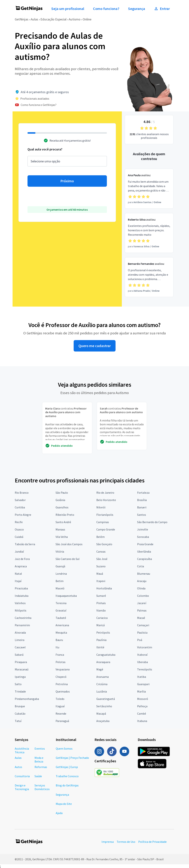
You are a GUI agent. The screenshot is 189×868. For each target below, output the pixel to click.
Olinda (141, 588)
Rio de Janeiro (105, 493)
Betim (60, 581)
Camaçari (143, 625)
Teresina (61, 603)
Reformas (41, 767)
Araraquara (103, 662)
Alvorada (20, 632)
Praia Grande (145, 544)
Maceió (60, 588)
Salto (18, 684)
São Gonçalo (104, 544)
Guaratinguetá (106, 699)
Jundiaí (19, 551)
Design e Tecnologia (22, 787)
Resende (61, 714)
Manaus (60, 529)
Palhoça (142, 706)
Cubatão (20, 714)
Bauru (59, 640)
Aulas (34, 19)
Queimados (63, 691)
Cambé (142, 714)
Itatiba (142, 677)
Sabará (19, 655)
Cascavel (20, 647)
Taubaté (61, 618)
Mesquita (61, 632)
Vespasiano (63, 669)
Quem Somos (64, 748)
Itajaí (18, 581)
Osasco (19, 529)
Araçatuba (103, 721)
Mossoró (143, 699)
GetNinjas (22, 19)
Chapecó (61, 677)
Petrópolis (103, 632)
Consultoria (22, 776)
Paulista (142, 632)
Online (87, 19)
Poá (140, 640)
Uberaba (142, 662)
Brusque (20, 706)
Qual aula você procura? (45, 149)
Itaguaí (60, 706)
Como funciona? (106, 9)
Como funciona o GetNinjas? (39, 105)
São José (102, 559)
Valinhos (20, 603)
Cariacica (102, 618)
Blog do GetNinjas (67, 785)
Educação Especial (53, 19)
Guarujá (60, 566)
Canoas (101, 551)
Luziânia (102, 691)
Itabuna (142, 721)
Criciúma (102, 684)
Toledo (60, 699)
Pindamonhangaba (27, 699)
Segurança (137, 9)
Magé (100, 669)
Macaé (141, 618)
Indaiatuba (22, 596)
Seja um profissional (68, 9)
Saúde (38, 776)
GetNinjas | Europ (67, 767)
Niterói (101, 507)
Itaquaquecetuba (66, 596)
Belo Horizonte (106, 500)
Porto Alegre (23, 515)
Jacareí (142, 603)
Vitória (60, 551)
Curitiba (20, 507)
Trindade (20, 691)
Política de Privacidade (152, 842)
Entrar (162, 9)
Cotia (141, 566)
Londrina (61, 574)
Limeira (20, 640)
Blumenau (144, 574)
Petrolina (62, 684)
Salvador (20, 500)
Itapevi (101, 581)
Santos (142, 515)
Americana (62, 625)
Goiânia (60, 500)
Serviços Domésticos (42, 787)
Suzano (101, 566)
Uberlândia (144, 551)
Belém (100, 537)
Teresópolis (145, 669)
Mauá (100, 574)
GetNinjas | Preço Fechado (72, 758)
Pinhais (101, 603)
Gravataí (61, 610)
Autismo (75, 19)
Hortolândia (104, 588)
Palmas (142, 610)
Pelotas (61, 662)
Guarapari (143, 684)
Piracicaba (21, 588)
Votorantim (145, 647)
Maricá (100, 625)
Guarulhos (62, 507)
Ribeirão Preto (65, 515)
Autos (18, 767)
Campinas (103, 522)
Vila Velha (62, 537)
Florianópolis (105, 515)
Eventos (40, 748)
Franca (60, 655)
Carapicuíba (145, 559)
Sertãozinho (104, 706)
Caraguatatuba (106, 655)
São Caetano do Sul (68, 559)
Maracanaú (22, 669)
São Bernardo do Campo (152, 522)
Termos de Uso (126, 842)
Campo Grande (106, 529)
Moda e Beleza (39, 760)
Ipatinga (20, 677)
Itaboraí (142, 655)
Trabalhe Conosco (67, 776)
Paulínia (101, 640)
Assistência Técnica (22, 750)
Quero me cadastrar (95, 346)
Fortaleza (143, 493)
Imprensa (108, 842)
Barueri (142, 507)
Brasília (142, 500)
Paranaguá (62, 721)
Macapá (101, 714)
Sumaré (101, 596)
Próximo (67, 181)
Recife (19, 522)
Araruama (103, 677)
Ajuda (59, 813)
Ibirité (100, 647)
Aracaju (142, 581)
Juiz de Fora (22, 559)
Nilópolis (21, 610)
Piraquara (21, 662)
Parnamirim (22, 625)
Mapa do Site (64, 804)
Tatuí (18, 721)
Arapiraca (21, 566)
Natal (18, 574)
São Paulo (62, 493)
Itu (57, 647)
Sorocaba (143, 537)
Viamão (101, 610)
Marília (141, 691)
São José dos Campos (69, 544)
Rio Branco (22, 493)
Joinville (143, 529)
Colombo (143, 596)
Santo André (63, 522)
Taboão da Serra (25, 544)
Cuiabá (19, 537)
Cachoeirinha (23, 618)
